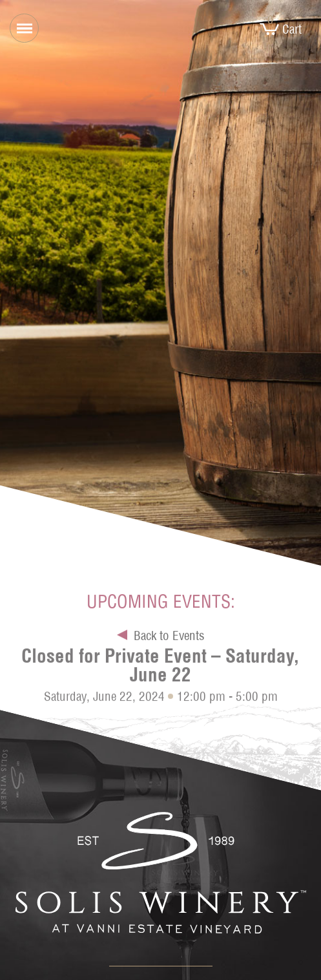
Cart (281, 29)
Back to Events (169, 637)
